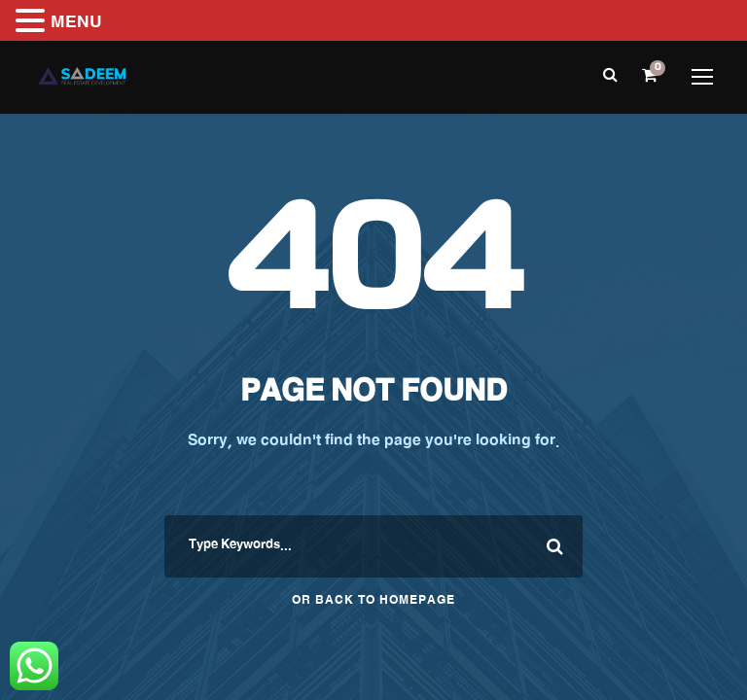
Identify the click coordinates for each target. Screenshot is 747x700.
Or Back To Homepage (373, 602)
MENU (76, 24)
